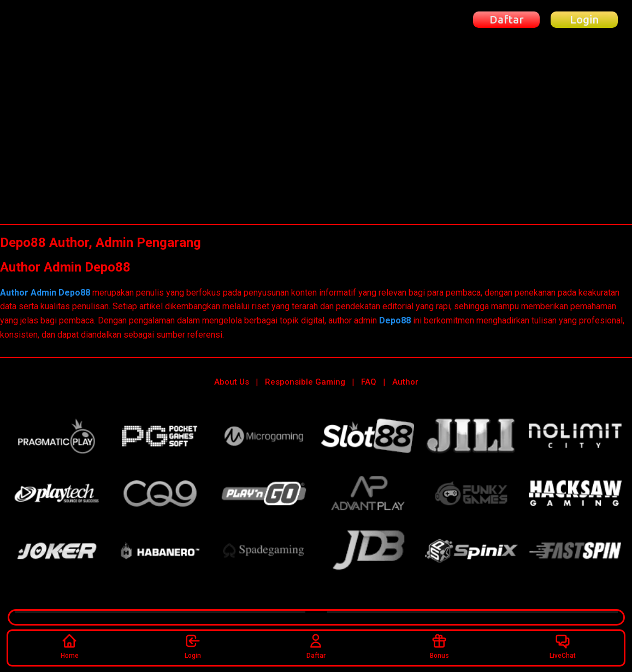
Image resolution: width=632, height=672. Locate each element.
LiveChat (563, 646)
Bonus (439, 646)
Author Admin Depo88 (46, 293)
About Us (232, 382)
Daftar (316, 646)
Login (193, 646)
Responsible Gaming (305, 382)
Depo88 (395, 320)
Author (405, 382)
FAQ (369, 382)
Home (70, 646)
